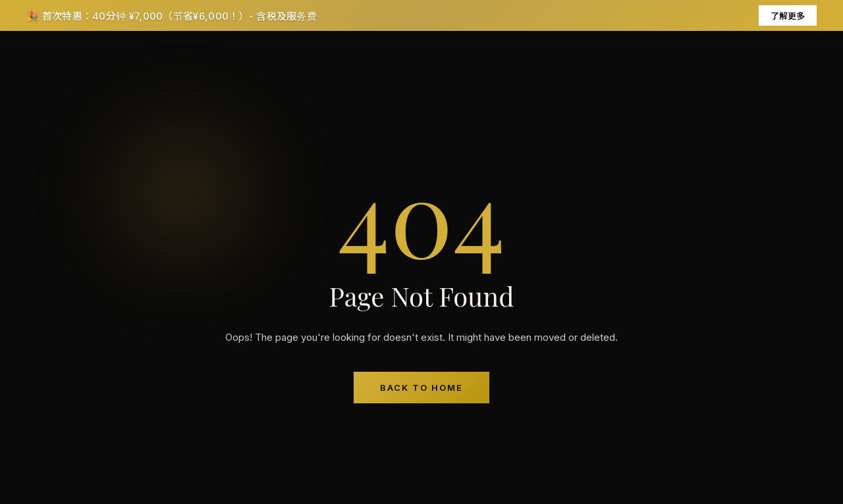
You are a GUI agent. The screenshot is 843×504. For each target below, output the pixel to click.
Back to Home (421, 388)
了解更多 (788, 16)
